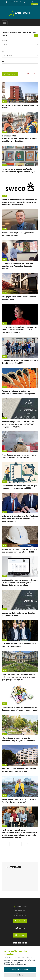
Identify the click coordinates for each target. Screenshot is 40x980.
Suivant (26, 844)
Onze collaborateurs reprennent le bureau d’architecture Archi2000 (20, 362)
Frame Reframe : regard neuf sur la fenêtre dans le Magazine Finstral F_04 (18, 170)
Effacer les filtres (33, 74)
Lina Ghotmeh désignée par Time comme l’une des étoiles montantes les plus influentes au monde (19, 330)
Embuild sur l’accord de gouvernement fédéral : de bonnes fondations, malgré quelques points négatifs (18, 677)
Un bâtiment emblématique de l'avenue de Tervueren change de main (19, 770)
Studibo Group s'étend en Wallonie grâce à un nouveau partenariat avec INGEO (19, 551)
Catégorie (4, 40)
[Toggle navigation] (5, 23)
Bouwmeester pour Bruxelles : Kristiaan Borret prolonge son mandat (19, 801)
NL (17, 2)
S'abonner (20, 935)
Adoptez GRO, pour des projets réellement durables (20, 107)
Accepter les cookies (20, 970)
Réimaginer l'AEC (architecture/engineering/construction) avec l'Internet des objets (19, 138)
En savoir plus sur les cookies (15, 964)
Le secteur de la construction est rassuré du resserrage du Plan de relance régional (20, 709)
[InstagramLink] (33, 2)
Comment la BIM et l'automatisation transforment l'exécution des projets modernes (18, 266)
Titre (3, 62)
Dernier (18, 844)
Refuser (20, 975)
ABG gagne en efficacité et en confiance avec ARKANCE (19, 298)
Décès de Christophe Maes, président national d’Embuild (18, 234)
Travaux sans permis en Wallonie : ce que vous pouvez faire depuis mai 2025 (19, 487)
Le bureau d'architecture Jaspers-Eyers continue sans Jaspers (19, 645)
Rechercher (10, 74)
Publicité (35, 4)
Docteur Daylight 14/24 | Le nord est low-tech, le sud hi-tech (19, 614)
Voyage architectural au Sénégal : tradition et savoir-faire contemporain (18, 392)
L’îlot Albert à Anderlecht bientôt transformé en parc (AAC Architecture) (19, 739)
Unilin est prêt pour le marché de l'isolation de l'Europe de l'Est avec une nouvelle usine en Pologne (20, 519)
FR (20, 2)
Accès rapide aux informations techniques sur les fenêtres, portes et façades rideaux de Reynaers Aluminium (20, 583)
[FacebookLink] (28, 2)
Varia (4, 101)
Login (24, 2)
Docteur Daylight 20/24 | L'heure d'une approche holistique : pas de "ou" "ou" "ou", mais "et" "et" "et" (18, 424)
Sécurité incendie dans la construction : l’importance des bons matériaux (19, 456)
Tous (3, 51)
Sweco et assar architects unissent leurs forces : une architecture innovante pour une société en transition (19, 202)
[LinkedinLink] (31, 2)
